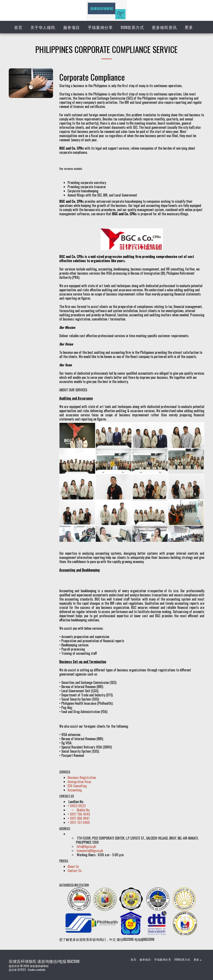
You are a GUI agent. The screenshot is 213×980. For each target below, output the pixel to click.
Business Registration (82, 777)
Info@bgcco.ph (86, 846)
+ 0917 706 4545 (79, 814)
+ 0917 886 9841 (79, 818)
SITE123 (22, 970)
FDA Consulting (77, 786)
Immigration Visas (79, 782)
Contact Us (75, 871)
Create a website (37, 970)
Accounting (75, 790)
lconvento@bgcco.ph (90, 851)
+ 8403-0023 (77, 806)
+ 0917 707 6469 (79, 822)
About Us (73, 866)
